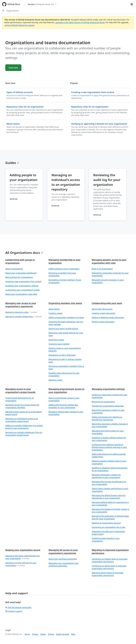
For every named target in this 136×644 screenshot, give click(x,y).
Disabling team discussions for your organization (64, 374)
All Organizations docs (24, 253)
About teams (54, 309)
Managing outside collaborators (24, 317)
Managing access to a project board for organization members (22, 406)
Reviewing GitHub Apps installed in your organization (66, 413)
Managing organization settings (108, 389)
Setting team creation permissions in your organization (110, 490)
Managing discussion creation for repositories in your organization (106, 476)
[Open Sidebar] (3, 11)
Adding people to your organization (64, 269)
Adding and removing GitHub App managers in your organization (63, 406)
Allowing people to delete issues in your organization (109, 462)
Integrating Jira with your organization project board (108, 533)
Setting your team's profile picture (63, 329)
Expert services (63, 634)
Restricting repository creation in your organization (108, 411)
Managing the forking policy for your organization (108, 432)
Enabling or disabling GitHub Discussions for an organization (110, 469)
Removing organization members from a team (66, 367)
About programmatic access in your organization (64, 399)
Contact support (14, 611)
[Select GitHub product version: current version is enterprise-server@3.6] (42, 4)
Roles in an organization (102, 269)
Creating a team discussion (104, 313)
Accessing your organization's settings (22, 286)
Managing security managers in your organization (108, 281)
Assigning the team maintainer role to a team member (66, 323)
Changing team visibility (59, 344)
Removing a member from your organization (62, 274)
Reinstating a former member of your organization (65, 281)
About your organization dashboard (21, 273)
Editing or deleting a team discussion (108, 317)
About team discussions (102, 309)
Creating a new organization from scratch (23, 281)
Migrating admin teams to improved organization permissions (108, 574)
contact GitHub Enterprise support (19, 25)
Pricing (51, 634)
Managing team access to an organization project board (24, 413)
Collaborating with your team (107, 303)
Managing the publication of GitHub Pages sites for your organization (110, 517)
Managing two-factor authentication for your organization (23, 557)
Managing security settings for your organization (21, 564)
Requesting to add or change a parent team (65, 361)
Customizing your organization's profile (22, 290)
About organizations (14, 269)
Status (43, 634)
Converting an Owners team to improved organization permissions (110, 560)
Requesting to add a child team (62, 355)
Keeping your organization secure (23, 550)
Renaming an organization (103, 402)
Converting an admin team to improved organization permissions (109, 567)
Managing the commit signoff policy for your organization (109, 483)
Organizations (12, 11)
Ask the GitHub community (18, 607)
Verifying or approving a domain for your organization (110, 396)
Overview (13, 68)
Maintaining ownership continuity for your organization (110, 274)
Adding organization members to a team (66, 317)
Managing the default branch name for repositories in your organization (109, 497)
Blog (73, 634)
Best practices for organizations (19, 277)
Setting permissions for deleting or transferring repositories (107, 418)
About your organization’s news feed (21, 294)
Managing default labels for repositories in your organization (110, 504)
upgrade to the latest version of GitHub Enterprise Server (80, 22)
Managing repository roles (21, 312)
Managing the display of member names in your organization (110, 510)
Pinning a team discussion (103, 322)
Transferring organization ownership (108, 406)
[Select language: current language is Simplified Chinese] (132, 4)
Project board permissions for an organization (20, 399)
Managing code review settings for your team (66, 334)
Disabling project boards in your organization (106, 540)
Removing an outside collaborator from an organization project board (24, 434)
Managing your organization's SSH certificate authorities (63, 564)
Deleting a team (55, 380)
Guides (12, 163)
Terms (27, 634)
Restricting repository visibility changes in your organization (110, 425)
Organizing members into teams (65, 303)
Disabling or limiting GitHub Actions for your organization (109, 439)
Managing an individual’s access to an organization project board (22, 420)
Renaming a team (56, 340)
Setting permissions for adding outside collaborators (109, 455)
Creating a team (55, 313)
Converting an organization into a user (109, 527)
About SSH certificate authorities (63, 559)
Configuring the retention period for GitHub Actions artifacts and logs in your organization (109, 447)
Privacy (35, 634)
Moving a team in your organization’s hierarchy (65, 349)
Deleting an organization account (106, 523)
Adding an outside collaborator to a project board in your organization (24, 427)
